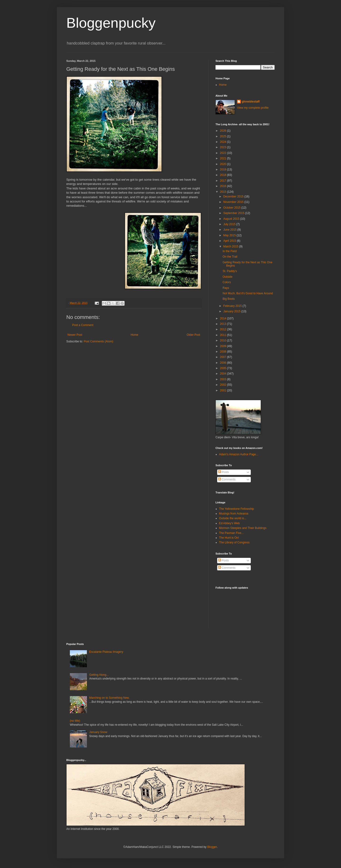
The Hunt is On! (229, 538)
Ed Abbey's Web (229, 523)
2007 (224, 357)
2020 (224, 164)
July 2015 (230, 224)
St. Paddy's (230, 271)
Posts (223, 472)
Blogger (212, 847)
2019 (224, 170)
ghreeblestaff (251, 102)
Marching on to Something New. (109, 698)
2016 (224, 186)
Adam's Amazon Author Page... (239, 454)
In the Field (230, 251)
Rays (226, 288)
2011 (224, 335)
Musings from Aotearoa (234, 514)
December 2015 (234, 197)
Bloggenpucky (111, 23)
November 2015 (234, 202)
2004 (224, 374)
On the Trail (230, 257)
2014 (224, 318)
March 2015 (231, 246)
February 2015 (233, 306)
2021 (224, 158)
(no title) (75, 721)
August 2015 (232, 219)
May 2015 (230, 235)
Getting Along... (99, 675)
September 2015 (234, 213)
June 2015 (230, 230)
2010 (224, 340)
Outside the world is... (233, 518)
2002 (224, 385)
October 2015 (232, 208)
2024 (224, 142)
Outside (227, 277)
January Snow (98, 732)
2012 (224, 329)
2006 (224, 363)
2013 (224, 324)
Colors (227, 282)
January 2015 (232, 311)
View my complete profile (253, 108)
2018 (224, 175)
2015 (224, 192)
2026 (224, 131)
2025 (224, 136)
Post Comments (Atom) (98, 341)
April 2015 (230, 241)
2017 (224, 181)
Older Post (193, 335)
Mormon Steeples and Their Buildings (243, 528)
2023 (224, 147)
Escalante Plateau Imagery (106, 652)
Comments (227, 479)
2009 (224, 346)
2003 (224, 379)
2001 (224, 390)
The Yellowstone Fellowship (236, 509)
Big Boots (229, 299)
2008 (224, 352)
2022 (224, 153)
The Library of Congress (234, 542)
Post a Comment (83, 325)
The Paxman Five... (231, 533)
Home (135, 335)
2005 (224, 368)
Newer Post (75, 335)
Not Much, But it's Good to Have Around (248, 293)
